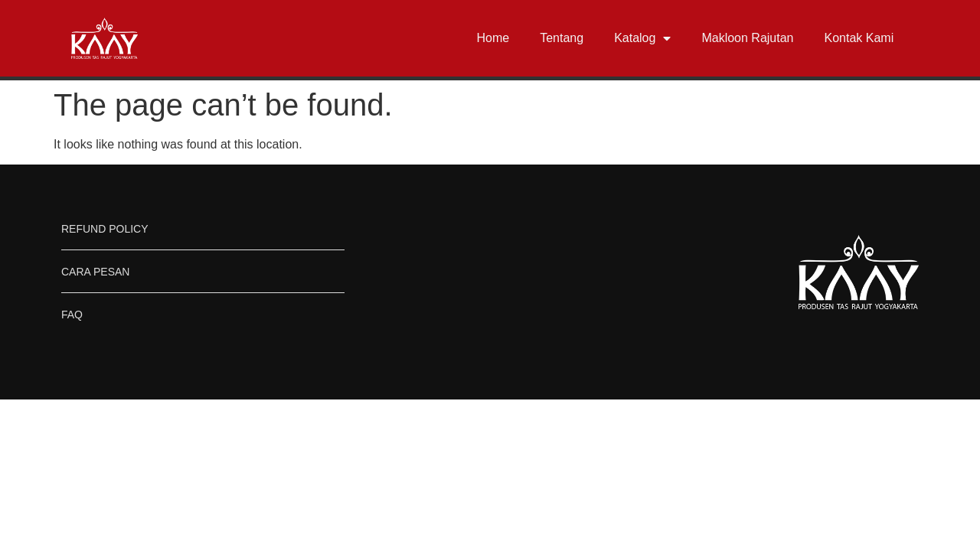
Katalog (642, 38)
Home (493, 38)
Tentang (562, 38)
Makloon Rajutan (747, 38)
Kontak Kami (859, 38)
